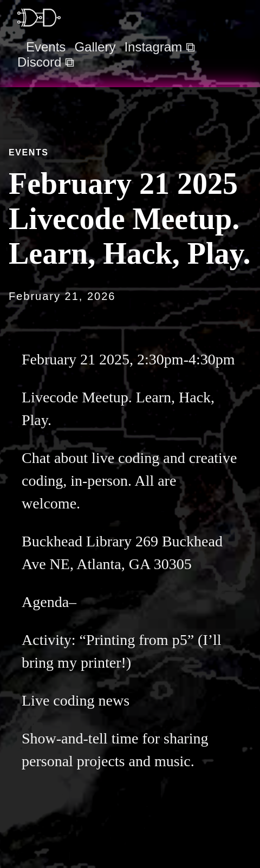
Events (46, 47)
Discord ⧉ (46, 62)
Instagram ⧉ (159, 47)
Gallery (95, 47)
